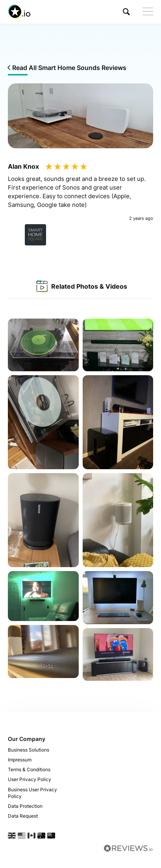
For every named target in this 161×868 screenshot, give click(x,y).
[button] (126, 12)
